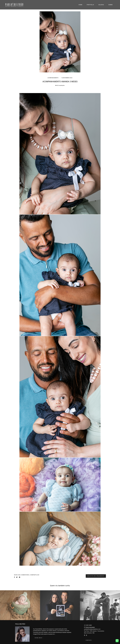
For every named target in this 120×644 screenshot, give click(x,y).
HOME (80, 5)
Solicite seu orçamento (96, 576)
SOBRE (111, 5)
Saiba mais (38, 638)
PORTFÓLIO (90, 5)
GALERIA (101, 5)
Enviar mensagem (90, 627)
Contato (89, 640)
